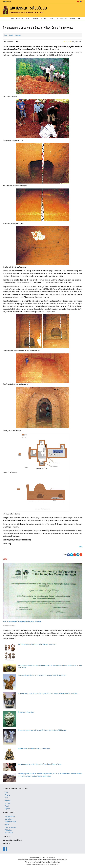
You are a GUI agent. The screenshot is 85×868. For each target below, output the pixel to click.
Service (7, 825)
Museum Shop (9, 833)
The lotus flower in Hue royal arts (26, 712)
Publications (8, 830)
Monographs (18, 35)
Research (44, 19)
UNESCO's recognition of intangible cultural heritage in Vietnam (22, 622)
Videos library (9, 819)
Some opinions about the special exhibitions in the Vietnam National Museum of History (39, 764)
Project (52, 19)
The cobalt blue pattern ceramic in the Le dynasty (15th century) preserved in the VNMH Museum (42, 730)
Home (12, 19)
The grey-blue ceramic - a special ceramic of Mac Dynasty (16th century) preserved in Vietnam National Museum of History (48, 694)
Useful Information (63, 19)
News (28, 19)
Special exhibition (10, 816)
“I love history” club (10, 827)
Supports (73, 19)
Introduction (20, 19)
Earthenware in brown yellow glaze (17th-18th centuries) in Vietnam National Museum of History (42, 675)
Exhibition (36, 19)
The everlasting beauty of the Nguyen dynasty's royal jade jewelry (34, 749)
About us (7, 795)
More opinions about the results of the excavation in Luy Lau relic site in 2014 (37, 644)
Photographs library (10, 822)
